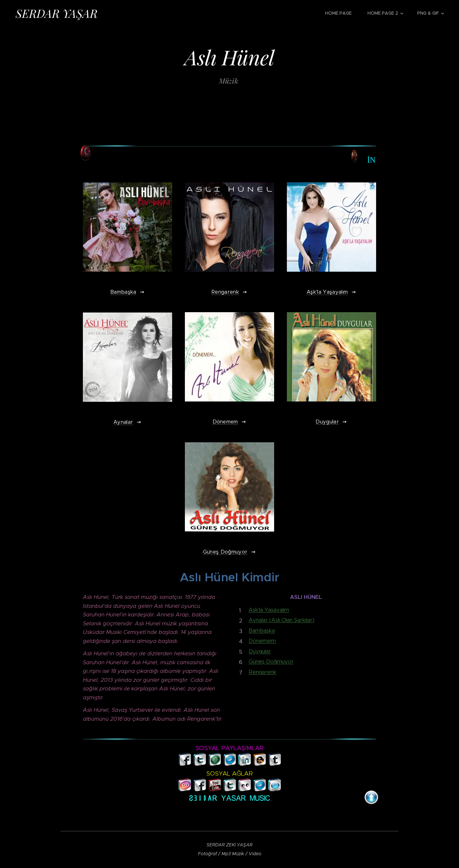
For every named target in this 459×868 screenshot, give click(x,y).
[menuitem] (342, 13)
